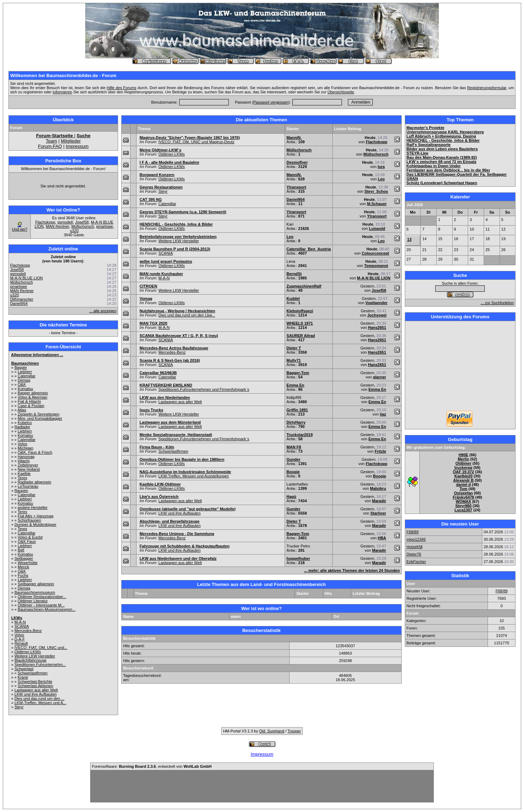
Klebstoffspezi (300, 311)
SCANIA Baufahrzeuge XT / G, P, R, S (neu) (179, 336)
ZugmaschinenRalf (304, 286)
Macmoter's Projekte (426, 128)
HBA (382, 538)
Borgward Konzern (157, 175)
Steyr (19, 707)
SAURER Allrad (301, 336)
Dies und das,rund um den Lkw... (187, 315)
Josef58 (82, 222)
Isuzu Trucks (152, 410)
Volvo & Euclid (30, 537)
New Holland (29, 469)
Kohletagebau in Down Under (434, 166)
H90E (464, 455)
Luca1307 (464, 510)
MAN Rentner (58, 226)
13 (409, 239)
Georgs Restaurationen (161, 187)
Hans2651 (377, 327)
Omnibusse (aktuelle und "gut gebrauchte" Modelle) (188, 509)
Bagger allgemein (33, 393)
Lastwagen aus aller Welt (36, 690)
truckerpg (463, 468)
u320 (74, 231)
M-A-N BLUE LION (27, 278)
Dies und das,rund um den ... (39, 698)
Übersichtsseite (341, 92)
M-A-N (20, 622)
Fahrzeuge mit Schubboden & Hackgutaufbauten (185, 546)
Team (52, 141)
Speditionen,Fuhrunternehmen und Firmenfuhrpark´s (204, 389)
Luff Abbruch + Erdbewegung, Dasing (441, 136)
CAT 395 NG (151, 199)
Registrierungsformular (487, 88)
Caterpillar (27, 376)
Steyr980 (464, 506)
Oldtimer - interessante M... (41, 605)
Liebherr (25, 372)
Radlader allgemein (34, 482)
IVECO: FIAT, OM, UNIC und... (41, 648)
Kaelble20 (463, 476)
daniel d (464, 485)
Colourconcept (375, 253)
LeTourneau (28, 486)
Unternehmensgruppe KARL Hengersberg (445, 132)
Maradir (379, 501)
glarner (380, 377)
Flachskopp (45, 222)
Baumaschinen (25, 363)
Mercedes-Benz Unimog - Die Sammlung (177, 534)
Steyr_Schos (376, 191)
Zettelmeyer (28, 465)
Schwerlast (24, 669)
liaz (383, 414)
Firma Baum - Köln (157, 447)
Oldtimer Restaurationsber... (42, 597)
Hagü (291, 497)
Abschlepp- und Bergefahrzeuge (170, 521)
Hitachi (24, 461)
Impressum (77, 146)
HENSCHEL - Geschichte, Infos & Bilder (176, 224)
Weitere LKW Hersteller (35, 656)
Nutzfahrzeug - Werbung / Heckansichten (177, 311)
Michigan (25, 448)
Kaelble (24, 474)
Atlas (22, 410)
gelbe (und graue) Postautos (166, 261)
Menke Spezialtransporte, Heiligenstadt (176, 435)
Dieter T (294, 348)
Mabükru (378, 488)
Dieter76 (414, 554)
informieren (62, 92)
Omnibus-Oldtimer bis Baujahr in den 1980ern (182, 459)
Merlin (463, 459)
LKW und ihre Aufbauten (36, 694)
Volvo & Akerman (33, 397)
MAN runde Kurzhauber (161, 274)
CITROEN (149, 286)
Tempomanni (376, 266)
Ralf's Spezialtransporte (429, 145)
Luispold (377, 228)
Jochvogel (377, 315)
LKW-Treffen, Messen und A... (40, 703)
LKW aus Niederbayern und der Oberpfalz (178, 558)
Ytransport (296, 187)
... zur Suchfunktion (497, 303)
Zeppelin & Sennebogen (39, 414)
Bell (21, 550)
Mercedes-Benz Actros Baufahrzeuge (174, 348)
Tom (463, 489)
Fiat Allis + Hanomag (36, 516)
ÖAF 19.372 (464, 472)
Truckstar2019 (299, 435)
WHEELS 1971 (300, 323)
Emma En (295, 385)
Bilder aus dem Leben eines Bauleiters (442, 149)
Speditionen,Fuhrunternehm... (40, 665)
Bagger (21, 367)
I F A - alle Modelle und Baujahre (170, 162)
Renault (21, 643)
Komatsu (25, 389)
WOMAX (463, 501)
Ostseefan (463, 493)
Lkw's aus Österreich (159, 497)
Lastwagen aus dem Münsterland (170, 422)
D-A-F (20, 639)
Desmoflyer (297, 162)
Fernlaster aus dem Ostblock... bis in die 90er (449, 170)
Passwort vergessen (271, 102)
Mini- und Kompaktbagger (40, 418)
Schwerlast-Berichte (35, 681)
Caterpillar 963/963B (158, 373)
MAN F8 (294, 447)
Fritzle (380, 451)
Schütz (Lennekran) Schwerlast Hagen (442, 183)
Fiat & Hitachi (29, 401)
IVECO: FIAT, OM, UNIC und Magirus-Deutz (196, 142)
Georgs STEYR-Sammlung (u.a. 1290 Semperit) (183, 212)
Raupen (21, 491)
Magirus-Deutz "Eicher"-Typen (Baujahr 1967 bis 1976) (190, 138)
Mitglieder (71, 141)
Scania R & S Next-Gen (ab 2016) (170, 360)
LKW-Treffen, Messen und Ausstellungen (194, 476)
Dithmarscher (22, 299)
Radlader (22, 427)
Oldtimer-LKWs (28, 652)
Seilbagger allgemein (36, 584)
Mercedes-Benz (28, 631)
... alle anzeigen (103, 311)
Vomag (146, 298)
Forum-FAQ (50, 146)
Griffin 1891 (297, 410)
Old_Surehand (272, 731)
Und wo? (20, 229)
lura (381, 167)
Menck (23, 567)
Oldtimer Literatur (33, 601)
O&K (22, 384)
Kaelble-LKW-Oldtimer (160, 484)
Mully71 (293, 360)
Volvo (22, 444)
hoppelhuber (298, 558)
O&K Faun (27, 541)
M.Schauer (377, 204)
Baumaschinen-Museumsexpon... (46, 609)
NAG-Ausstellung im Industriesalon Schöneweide (185, 472)
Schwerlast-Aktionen (35, 686)
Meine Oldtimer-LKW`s (161, 150)
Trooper (294, 731)
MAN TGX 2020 (153, 323)
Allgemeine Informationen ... (37, 355)
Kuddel (293, 298)
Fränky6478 (463, 497)
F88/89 (413, 532)
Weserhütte (28, 563)
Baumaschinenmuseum (35, 592)
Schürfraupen (29, 520)
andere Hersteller (33, 507)
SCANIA (22, 626)
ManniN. (294, 138)
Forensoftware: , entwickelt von (152, 766)
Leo (382, 179)
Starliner (378, 513)
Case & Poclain (31, 406)
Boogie (293, 472)
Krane (23, 677)
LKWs (17, 618)
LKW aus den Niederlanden (165, 398)
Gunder (293, 459)
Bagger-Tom (298, 373)
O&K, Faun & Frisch (35, 452)
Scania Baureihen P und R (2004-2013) (175, 249)
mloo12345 (416, 539)
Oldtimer (463, 463)
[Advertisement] (460, 367)
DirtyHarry (296, 422)
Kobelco (25, 423)
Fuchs (23, 575)
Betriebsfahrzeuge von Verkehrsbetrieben (178, 237)
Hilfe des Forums (122, 88)
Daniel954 (19, 303)
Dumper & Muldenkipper (36, 524)
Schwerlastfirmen (33, 673)
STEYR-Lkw (418, 153)
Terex (22, 478)
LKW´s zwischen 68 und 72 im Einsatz (442, 162)
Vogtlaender (376, 303)
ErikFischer (416, 562)
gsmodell (65, 222)
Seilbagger (24, 558)
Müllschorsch (83, 226)
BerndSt (294, 274)
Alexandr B (464, 480)
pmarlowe (105, 226)
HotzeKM (415, 547)
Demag (24, 380)
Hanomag (26, 457)
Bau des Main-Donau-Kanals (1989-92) (442, 157)
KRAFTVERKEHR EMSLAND (166, 385)
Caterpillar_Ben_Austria (308, 249)
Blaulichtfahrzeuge (31, 660)
